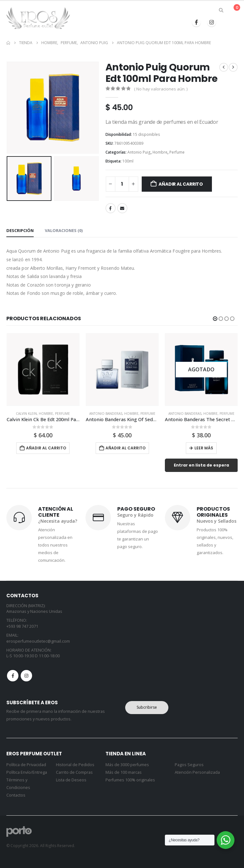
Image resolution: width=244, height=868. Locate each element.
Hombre (160, 152)
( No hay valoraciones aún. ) (161, 89)
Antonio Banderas (106, 414)
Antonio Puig (139, 152)
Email (122, 208)
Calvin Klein (26, 414)
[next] (233, 67)
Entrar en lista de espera (201, 465)
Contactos (16, 795)
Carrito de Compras (74, 772)
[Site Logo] (38, 18)
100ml (128, 161)
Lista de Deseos (71, 780)
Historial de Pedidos (75, 765)
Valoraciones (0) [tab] (64, 230)
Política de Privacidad (26, 765)
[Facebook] (196, 22)
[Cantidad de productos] (122, 184)
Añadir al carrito (181, 184)
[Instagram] (212, 22)
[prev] (224, 67)
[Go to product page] (43, 370)
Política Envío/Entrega (27, 772)
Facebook (111, 208)
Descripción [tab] (20, 230)
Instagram (26, 676)
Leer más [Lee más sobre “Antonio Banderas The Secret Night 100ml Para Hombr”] (204, 448)
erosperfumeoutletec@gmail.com (38, 641)
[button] (221, 10)
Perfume (177, 152)
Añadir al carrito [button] (46, 448)
